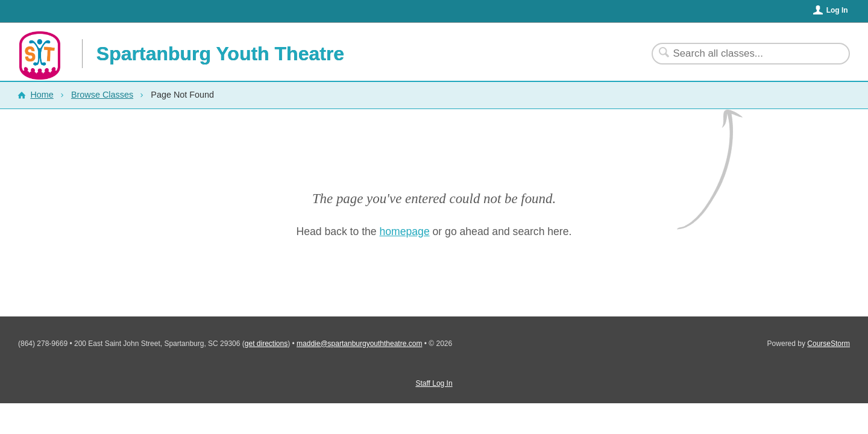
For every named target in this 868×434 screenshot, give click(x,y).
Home (42, 95)
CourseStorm (829, 344)
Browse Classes (102, 95)
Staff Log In (434, 383)
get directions (266, 344)
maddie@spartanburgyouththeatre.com (359, 344)
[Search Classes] (744, 54)
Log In (837, 10)
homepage (405, 231)
